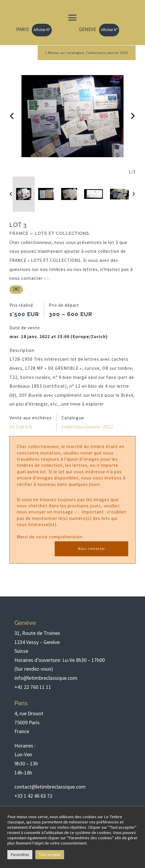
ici (46, 278)
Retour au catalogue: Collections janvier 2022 (87, 53)
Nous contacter (91, 549)
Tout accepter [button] (50, 855)
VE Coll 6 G (21, 427)
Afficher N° (42, 30)
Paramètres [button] (20, 855)
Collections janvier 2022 (87, 427)
